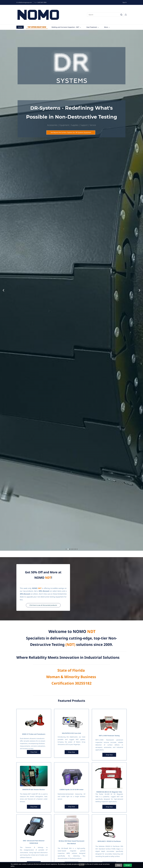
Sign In (125, 2)
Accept (128, 865)
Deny (119, 865)
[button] (71, 132)
